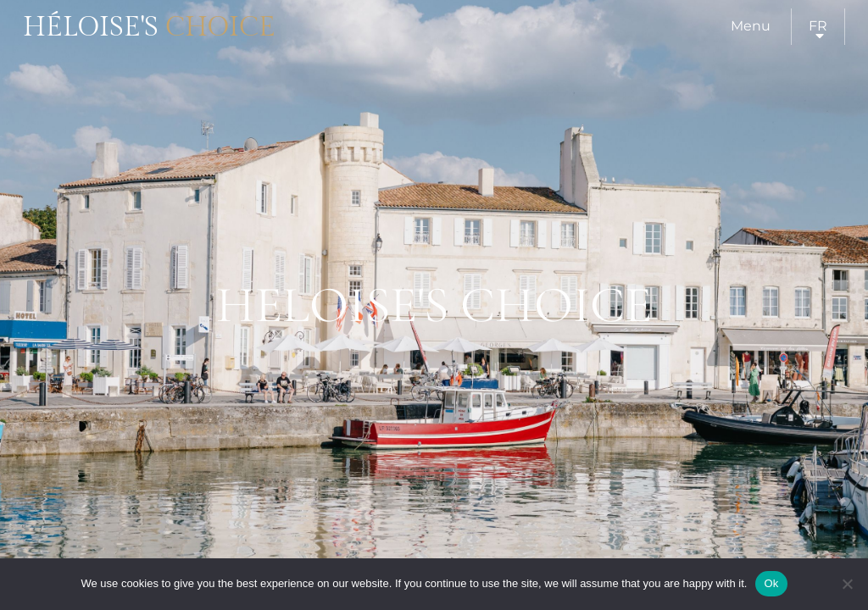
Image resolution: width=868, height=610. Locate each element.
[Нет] (847, 584)
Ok (771, 583)
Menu (751, 26)
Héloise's (149, 27)
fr (818, 26)
